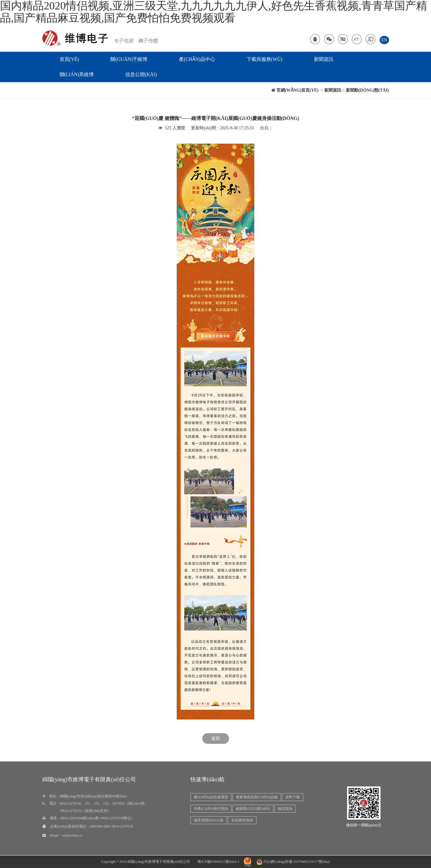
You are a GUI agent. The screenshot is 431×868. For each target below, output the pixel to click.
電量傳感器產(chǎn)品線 (257, 797)
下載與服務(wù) (264, 59)
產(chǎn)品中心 (197, 59)
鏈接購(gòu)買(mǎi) (253, 809)
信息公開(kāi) (141, 74)
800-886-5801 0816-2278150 (111, 826)
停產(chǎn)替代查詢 (211, 809)
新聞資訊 (324, 59)
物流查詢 (285, 809)
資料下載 (293, 797)
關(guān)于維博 (129, 59)
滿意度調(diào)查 (209, 820)
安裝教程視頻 (242, 820)
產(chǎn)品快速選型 (211, 797)
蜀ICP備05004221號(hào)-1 (218, 862)
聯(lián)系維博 (77, 74)
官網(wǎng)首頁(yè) (295, 90)
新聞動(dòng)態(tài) (367, 90)
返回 (216, 738)
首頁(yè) (69, 59)
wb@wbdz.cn (72, 835)
